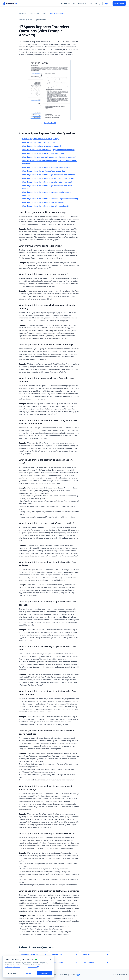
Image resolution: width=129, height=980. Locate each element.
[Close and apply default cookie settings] (51, 959)
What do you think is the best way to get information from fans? (47, 182)
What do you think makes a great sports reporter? (42, 146)
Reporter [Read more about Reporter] (96, 954)
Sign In (108, 3)
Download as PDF (49, 123)
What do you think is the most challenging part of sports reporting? (48, 150)
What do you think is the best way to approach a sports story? (46, 167)
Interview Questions (57, 13)
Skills (44, 13)
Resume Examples (85, 3)
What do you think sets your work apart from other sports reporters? (49, 157)
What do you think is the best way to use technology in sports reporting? (50, 199)
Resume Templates (68, 3)
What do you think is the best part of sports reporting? (43, 153)
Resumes (23, 13)
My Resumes (119, 3)
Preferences (12, 973)
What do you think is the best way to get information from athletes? (49, 175)
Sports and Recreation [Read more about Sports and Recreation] (33, 954)
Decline (29, 973)
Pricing (97, 3)
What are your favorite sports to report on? (39, 142)
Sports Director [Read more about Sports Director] (64, 954)
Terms (55, 975)
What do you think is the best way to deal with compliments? (46, 206)
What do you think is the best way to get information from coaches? (49, 178)
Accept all (45, 973)
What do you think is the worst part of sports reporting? (44, 171)
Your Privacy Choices (70, 975)
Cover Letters (34, 13)
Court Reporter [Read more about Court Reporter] (96, 962)
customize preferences (13, 967)
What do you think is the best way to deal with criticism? (44, 202)
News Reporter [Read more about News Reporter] (64, 962)
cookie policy (33, 967)
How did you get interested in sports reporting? (41, 139)
